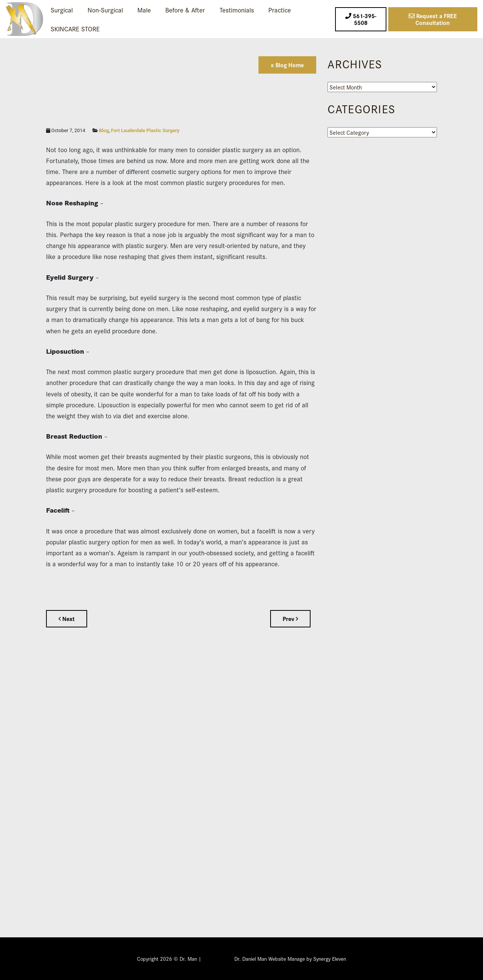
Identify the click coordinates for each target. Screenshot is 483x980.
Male (144, 10)
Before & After (185, 10)
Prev (290, 619)
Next (67, 619)
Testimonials (237, 10)
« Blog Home (287, 65)
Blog (104, 130)
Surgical (62, 10)
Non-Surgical (105, 10)
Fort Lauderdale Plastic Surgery (145, 130)
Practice (280, 10)
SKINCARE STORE (75, 29)
